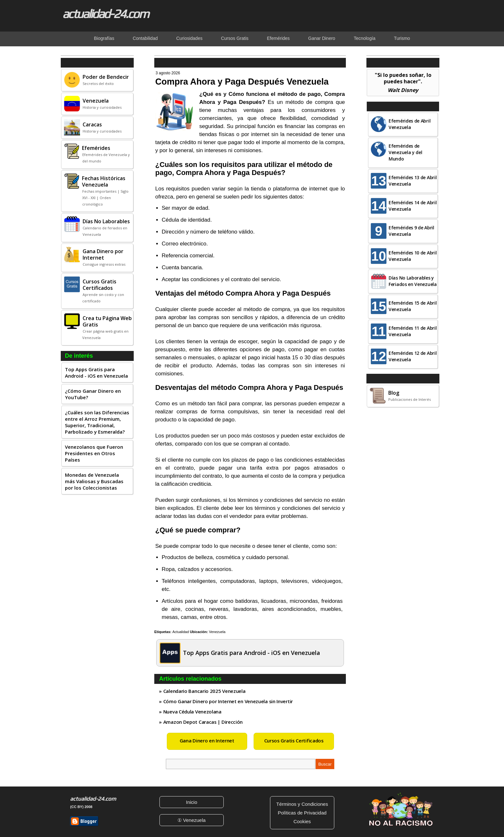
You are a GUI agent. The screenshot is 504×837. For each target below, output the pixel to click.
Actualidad (180, 632)
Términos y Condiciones (302, 804)
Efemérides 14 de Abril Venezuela (413, 206)
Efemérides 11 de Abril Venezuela (413, 331)
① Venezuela (191, 820)
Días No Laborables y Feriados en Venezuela (413, 281)
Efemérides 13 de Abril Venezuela (413, 181)
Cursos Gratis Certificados (294, 740)
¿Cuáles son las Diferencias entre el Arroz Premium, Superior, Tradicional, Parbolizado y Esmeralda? (97, 422)
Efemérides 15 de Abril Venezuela (413, 306)
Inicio (191, 802)
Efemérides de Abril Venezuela (410, 124)
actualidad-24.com (105, 14)
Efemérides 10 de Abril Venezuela (413, 256)
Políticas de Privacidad (302, 813)
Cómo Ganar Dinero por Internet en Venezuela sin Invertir (228, 701)
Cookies (302, 821)
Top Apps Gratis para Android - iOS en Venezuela (96, 373)
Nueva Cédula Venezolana (192, 712)
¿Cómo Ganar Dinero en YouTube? (93, 394)
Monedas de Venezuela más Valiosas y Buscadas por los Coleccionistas (94, 481)
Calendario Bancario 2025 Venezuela (204, 691)
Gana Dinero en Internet (207, 740)
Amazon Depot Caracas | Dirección (203, 722)
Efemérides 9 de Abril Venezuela (411, 231)
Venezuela (217, 632)
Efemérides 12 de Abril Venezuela (413, 356)
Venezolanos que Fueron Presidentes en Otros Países (94, 453)
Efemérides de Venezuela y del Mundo (405, 152)
